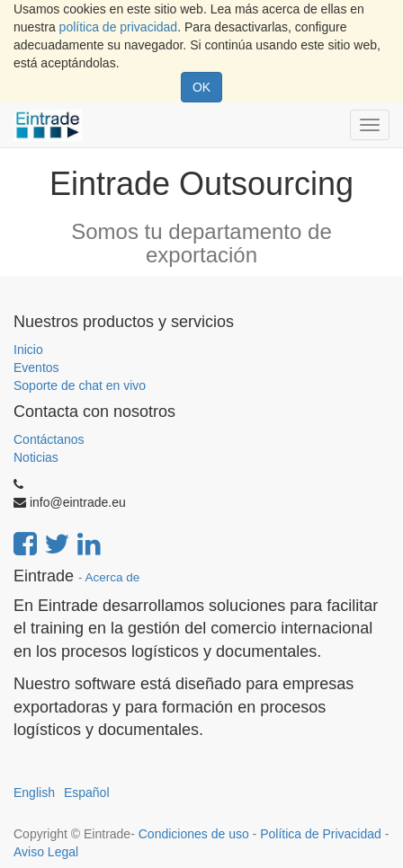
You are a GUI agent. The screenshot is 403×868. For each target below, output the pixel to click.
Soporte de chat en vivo (80, 385)
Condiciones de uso (194, 834)
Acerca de (113, 577)
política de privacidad (119, 27)
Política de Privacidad (321, 834)
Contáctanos (49, 439)
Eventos (36, 368)
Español (87, 793)
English (34, 793)
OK (201, 87)
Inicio (28, 350)
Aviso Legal (46, 852)
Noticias (36, 457)
